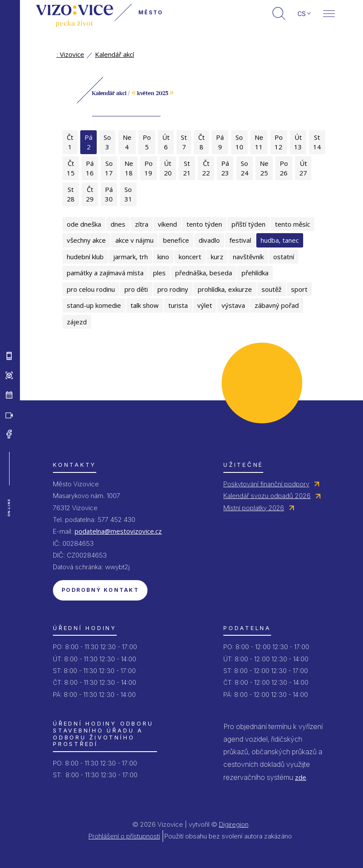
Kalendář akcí (114, 54)
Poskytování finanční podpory (266, 484)
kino (163, 257)
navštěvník (248, 257)
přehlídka (255, 273)
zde (301, 777)
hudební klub (85, 257)
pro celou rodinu (91, 289)
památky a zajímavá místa (105, 273)
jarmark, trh (131, 257)
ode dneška (84, 224)
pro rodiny (173, 289)
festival (240, 240)
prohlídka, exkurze (225, 289)
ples (159, 273)
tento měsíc (293, 224)
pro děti (136, 289)
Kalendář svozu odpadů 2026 (267, 496)
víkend (167, 224)
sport (299, 289)
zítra (142, 224)
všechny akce (86, 240)
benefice (176, 240)
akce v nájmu (134, 240)
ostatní (284, 257)
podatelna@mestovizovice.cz (118, 531)
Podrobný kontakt (100, 590)
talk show (145, 305)
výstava (233, 305)
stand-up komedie (94, 305)
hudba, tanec (280, 240)
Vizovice (70, 54)
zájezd (77, 322)
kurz (217, 257)
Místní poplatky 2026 (254, 508)
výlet (205, 305)
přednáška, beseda (204, 273)
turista (178, 305)
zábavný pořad (277, 305)
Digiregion (234, 824)
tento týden (204, 224)
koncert (190, 257)
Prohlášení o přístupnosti (124, 836)
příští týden (249, 224)
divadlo (209, 240)
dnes (118, 224)
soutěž (271, 289)
